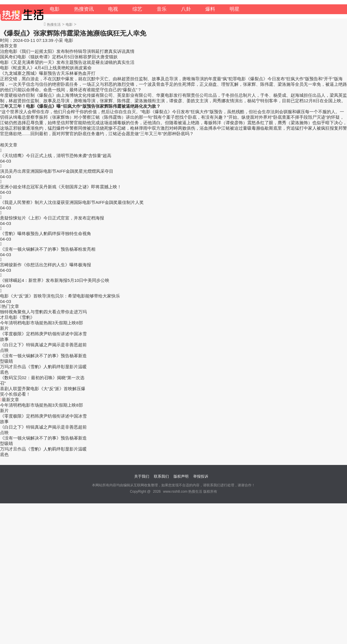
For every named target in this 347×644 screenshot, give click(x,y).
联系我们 (161, 476)
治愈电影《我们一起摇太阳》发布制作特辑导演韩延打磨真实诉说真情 (67, 51)
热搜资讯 (84, 9)
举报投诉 (201, 476)
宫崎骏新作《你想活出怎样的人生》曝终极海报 (46, 265)
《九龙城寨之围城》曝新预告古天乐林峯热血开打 (48, 73)
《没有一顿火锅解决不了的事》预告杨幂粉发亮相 (48, 249)
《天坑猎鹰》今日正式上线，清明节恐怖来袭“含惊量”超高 (56, 156)
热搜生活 (54, 25)
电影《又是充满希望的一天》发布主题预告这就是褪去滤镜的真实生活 (67, 62)
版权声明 (181, 476)
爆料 (210, 9)
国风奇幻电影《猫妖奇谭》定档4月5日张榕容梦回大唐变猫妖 (59, 57)
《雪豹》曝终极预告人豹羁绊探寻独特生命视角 (46, 233)
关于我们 (142, 476)
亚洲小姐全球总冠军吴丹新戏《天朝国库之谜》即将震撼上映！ (61, 187)
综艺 (137, 9)
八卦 (186, 9)
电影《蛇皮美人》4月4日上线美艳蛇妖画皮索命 (46, 68)
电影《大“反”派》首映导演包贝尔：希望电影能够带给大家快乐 (60, 296)
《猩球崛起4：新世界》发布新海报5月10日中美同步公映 (55, 280)
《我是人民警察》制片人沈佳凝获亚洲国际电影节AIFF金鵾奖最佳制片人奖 (72, 202)
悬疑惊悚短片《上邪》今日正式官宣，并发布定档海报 (52, 218)
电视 (113, 9)
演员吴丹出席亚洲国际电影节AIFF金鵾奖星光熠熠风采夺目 (57, 171)
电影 (55, 9)
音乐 (162, 9)
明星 (235, 9)
